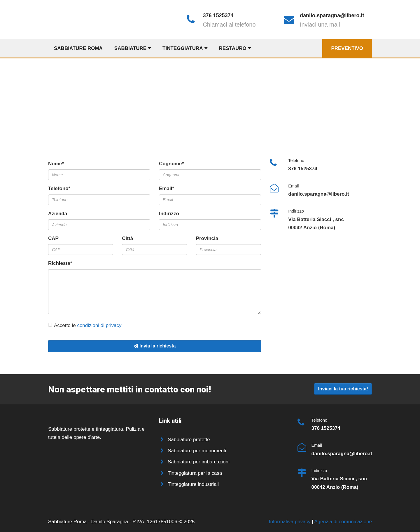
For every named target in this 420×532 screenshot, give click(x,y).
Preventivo (347, 48)
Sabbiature (130, 48)
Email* (167, 188)
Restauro (233, 48)
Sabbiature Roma (78, 48)
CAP (53, 238)
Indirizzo (169, 214)
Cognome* (171, 164)
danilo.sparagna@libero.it (332, 15)
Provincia (207, 238)
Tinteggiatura (183, 48)
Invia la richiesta (155, 346)
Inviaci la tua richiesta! (343, 389)
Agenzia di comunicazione (343, 522)
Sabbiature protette (189, 440)
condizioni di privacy (99, 325)
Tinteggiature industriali (193, 484)
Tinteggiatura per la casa (195, 473)
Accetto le (85, 325)
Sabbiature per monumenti (197, 451)
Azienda (58, 214)
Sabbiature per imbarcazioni (199, 462)
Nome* (56, 164)
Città (127, 238)
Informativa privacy (290, 522)
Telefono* (59, 188)
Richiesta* (60, 263)
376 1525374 (218, 15)
